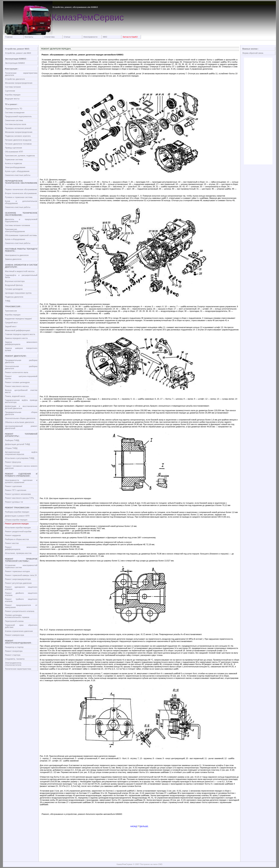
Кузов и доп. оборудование (17, 171)
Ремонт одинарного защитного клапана (21, 588)
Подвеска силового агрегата (18, 136)
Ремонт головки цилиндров (17, 382)
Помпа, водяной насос (15, 396)
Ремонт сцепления (13, 486)
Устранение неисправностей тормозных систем (21, 566)
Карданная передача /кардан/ (18, 319)
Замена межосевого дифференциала (21, 343)
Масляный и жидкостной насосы (20, 271)
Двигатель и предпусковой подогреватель (21, 220)
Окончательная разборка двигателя (21, 367)
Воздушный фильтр (14, 285)
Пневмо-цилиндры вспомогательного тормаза (17, 616)
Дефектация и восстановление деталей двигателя (21, 407)
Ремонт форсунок (13, 462)
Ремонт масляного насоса (17, 386)
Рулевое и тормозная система (19, 197)
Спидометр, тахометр (15, 659)
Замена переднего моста (16, 338)
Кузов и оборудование (15, 239)
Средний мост (11, 322)
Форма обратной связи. (253, 53)
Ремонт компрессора (15, 635)
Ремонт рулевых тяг (14, 502)
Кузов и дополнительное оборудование (21, 202)
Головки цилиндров (14, 289)
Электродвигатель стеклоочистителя (13, 664)
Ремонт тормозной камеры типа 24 (21, 575)
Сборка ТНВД (11, 448)
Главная (9, 37)
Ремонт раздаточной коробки (18, 531)
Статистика (49, 37)
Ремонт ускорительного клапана (20, 611)
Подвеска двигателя (14, 297)
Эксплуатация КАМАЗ (15, 63)
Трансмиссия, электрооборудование (15, 230)
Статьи (67, 37)
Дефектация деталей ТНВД (17, 444)
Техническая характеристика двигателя (21, 74)
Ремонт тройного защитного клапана (21, 600)
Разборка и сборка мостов (17, 539)
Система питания (13, 87)
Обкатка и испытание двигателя (19, 422)
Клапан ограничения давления (19, 631)
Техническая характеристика (18, 669)
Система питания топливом (18, 225)
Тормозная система (14, 159)
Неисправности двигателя (17, 255)
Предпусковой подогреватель (18, 116)
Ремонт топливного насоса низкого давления (21, 467)
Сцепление (10, 91)
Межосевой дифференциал (18, 330)
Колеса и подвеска (13, 163)
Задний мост (11, 326)
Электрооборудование (15, 167)
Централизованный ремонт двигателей (21, 427)
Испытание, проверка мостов (18, 553)
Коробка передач (13, 95)
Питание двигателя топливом (18, 144)
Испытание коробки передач (18, 528)
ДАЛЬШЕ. (144, 826)
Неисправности (90, 37)
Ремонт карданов (13, 535)
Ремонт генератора (14, 651)
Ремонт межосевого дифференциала (21, 548)
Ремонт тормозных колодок (17, 571)
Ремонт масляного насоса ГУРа (19, 498)
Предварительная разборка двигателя (21, 361)
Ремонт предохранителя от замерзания (21, 606)
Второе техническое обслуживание (21, 193)
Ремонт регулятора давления (18, 583)
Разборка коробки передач (17, 512)
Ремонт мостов (12, 543)
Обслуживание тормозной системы (21, 235)
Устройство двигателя (15, 79)
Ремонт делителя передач (17, 524)
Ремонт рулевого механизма (18, 494)
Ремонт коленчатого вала (17, 372)
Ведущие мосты (12, 99)
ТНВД (8, 301)
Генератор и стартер (14, 647)
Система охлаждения (15, 112)
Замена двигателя (13, 259)
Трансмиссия (11, 311)
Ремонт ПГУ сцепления (16, 490)
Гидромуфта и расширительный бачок (21, 276)
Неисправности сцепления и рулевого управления (21, 481)
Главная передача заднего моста (20, 334)
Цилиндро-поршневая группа (18, 293)
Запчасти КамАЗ (130, 37)
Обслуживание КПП (14, 152)
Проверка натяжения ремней (18, 128)
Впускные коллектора (15, 281)
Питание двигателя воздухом (18, 140)
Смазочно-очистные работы (18, 175)
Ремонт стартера (13, 655)
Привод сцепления (14, 148)
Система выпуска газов (16, 124)
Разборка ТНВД (12, 440)
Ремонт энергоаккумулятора (18, 579)
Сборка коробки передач (16, 520)
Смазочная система (14, 120)
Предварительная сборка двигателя (21, 413)
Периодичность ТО (14, 109)
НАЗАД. (134, 826)
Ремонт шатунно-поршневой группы (21, 377)
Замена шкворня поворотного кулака (21, 349)
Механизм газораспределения (19, 83)
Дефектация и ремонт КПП (17, 516)
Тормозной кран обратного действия (21, 626)
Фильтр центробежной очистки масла (21, 391)
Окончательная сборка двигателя (20, 418)
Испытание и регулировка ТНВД (20, 458)
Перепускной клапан (14, 621)
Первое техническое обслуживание (21, 189)
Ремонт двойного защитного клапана (21, 594)
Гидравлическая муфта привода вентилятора (21, 401)
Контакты (29, 37)
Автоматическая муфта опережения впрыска (21, 453)
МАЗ (105, 37)
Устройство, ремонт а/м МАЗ (18, 53)
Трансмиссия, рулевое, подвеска (20, 156)
